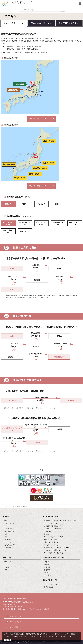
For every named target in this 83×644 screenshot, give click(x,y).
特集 (6, 521)
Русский (47, 573)
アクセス (8, 542)
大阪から (25, 204)
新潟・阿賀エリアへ (25, 223)
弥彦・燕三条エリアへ (41, 223)
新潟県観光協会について (53, 526)
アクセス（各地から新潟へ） (19, 506)
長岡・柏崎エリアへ (58, 223)
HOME (6, 506)
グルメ (7, 526)
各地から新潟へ (11, 23)
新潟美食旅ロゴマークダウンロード (57, 548)
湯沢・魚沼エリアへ (75, 223)
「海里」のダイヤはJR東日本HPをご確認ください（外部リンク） (27, 298)
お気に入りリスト (11, 545)
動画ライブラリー (50, 539)
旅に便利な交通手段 (68, 23)
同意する (7, 640)
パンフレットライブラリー (54, 542)
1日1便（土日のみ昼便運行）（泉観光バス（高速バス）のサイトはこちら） (31, 408)
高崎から (58, 204)
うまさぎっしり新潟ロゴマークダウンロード (60, 550)
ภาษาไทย (47, 575)
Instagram (8, 567)
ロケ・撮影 (14, 627)
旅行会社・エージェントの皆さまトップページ (61, 521)
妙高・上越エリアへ (8, 231)
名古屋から (41, 204)
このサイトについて (51, 523)
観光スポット (9, 531)
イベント (8, 537)
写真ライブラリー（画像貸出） (55, 537)
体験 (6, 534)
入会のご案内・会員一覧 (53, 529)
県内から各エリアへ (40, 23)
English (47, 562)
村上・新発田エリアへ (8, 223)
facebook (8, 562)
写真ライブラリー (16, 616)
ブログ (7, 570)
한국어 (46, 565)
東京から (8, 204)
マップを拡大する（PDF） (39, 119)
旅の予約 (8, 539)
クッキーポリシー (55, 636)
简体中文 (47, 567)
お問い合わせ (49, 587)
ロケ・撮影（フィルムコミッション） (57, 553)
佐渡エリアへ (25, 231)
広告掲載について (50, 531)
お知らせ (8, 548)
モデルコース (9, 529)
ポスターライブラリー (52, 545)
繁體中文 (47, 570)
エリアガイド (9, 523)
